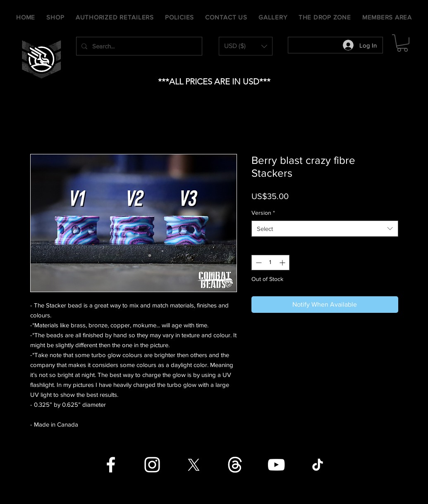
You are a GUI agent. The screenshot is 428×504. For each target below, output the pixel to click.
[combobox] (325, 229)
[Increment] (283, 263)
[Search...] (138, 46)
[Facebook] (111, 465)
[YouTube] (276, 465)
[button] (246, 46)
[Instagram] (152, 465)
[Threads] (235, 465)
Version (263, 213)
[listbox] (246, 46)
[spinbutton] (270, 263)
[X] (194, 465)
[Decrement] (258, 263)
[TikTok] (318, 465)
